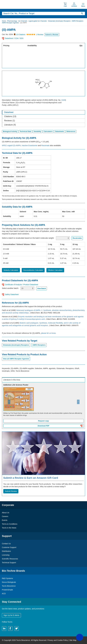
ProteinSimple (7, 590)
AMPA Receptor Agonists (10, 23)
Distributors (6, 551)
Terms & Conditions (10, 524)
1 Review (40, 35)
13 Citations (21, 35)
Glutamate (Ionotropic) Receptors (59, 21)
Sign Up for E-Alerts (11, 615)
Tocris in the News (9, 528)
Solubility (37, 131)
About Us (6, 513)
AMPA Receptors (77, 21)
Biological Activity (10, 131)
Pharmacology (12, 21)
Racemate (45, 145)
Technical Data (25, 131)
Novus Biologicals (9, 582)
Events (5, 520)
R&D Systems (7, 578)
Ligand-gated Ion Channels (38, 21)
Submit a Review (52, 35)
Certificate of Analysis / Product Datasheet (21, 285)
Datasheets (60, 131)
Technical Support (9, 563)
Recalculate (77, 238)
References (71, 131)
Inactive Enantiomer (30, 145)
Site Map (73, 640)
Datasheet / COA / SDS (14, 38)
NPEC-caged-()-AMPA (11, 145)
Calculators (48, 131)
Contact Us (6, 544)
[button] (8, 406)
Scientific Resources (10, 559)
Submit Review (11, 491)
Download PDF (60, 426)
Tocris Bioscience (9, 586)
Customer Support (9, 547)
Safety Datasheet (12, 294)
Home (4, 21)
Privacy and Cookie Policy (58, 640)
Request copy (43, 421)
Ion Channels (23, 21)
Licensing (6, 555)
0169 (63, 100)
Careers (5, 516)
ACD (4, 594)
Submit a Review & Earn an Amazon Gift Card (31, 478)
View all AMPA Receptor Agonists (16, 359)
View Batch (42, 288)
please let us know (48, 333)
